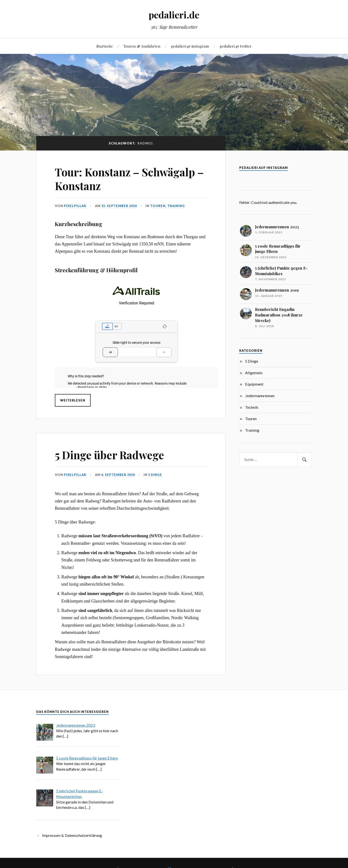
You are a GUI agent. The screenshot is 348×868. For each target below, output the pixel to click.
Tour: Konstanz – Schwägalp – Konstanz (129, 179)
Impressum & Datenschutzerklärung (72, 835)
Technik (252, 407)
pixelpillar (75, 206)
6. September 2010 (118, 475)
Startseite (105, 46)
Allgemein (254, 373)
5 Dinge (155, 475)
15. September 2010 (119, 206)
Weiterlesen (73, 400)
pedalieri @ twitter (236, 46)
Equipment (254, 384)
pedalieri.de (174, 15)
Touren (158, 206)
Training (176, 206)
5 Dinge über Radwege (109, 455)
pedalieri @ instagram (190, 46)
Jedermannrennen (260, 396)
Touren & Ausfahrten (142, 46)
